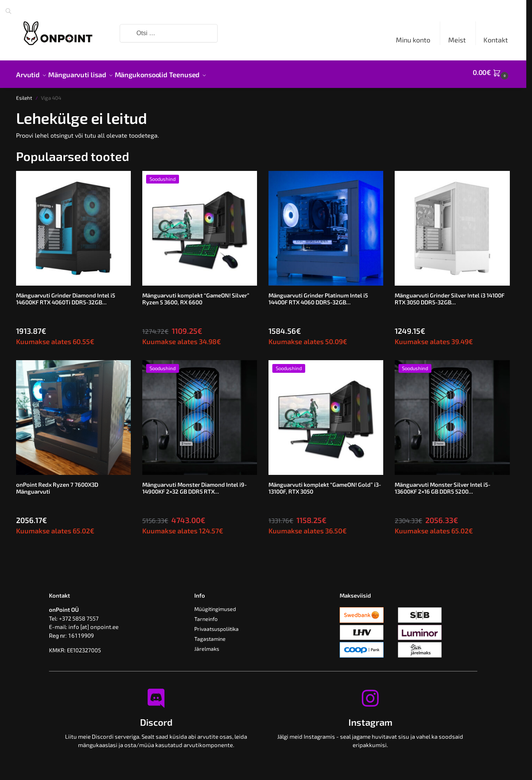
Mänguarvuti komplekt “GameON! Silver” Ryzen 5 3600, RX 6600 (196, 294)
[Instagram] (370, 694)
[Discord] (156, 694)
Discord (156, 718)
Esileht (24, 94)
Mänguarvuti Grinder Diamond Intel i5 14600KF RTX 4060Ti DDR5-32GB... (66, 294)
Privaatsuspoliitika (216, 625)
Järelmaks (207, 644)
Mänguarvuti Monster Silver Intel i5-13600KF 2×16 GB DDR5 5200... (443, 484)
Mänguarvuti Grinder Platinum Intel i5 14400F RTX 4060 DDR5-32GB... (318, 294)
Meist (457, 40)
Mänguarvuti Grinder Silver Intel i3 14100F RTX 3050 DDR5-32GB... (450, 294)
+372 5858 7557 (79, 614)
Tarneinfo (206, 615)
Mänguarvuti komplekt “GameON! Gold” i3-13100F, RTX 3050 (325, 484)
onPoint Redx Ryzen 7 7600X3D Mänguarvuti (57, 484)
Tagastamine (210, 635)
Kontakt (496, 40)
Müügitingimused (215, 605)
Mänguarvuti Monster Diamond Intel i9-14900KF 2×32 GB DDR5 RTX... (194, 484)
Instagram (370, 718)
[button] (491, 72)
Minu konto (413, 40)
